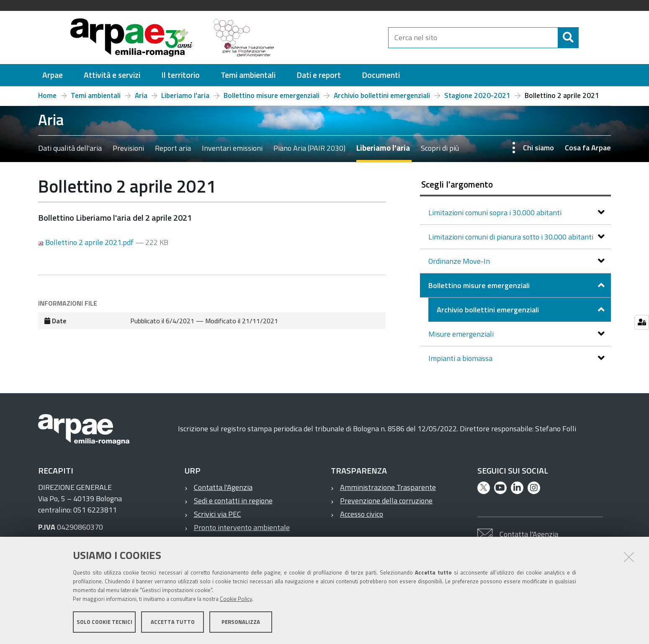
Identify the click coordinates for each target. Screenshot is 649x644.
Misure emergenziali (462, 334)
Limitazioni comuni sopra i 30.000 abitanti (496, 213)
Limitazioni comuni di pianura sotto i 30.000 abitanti (512, 237)
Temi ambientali (96, 95)
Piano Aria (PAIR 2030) (309, 148)
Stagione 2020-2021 (477, 95)
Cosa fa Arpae (588, 148)
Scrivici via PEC (218, 514)
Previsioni (128, 148)
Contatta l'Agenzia (223, 487)
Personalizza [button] (241, 622)
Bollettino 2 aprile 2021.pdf (87, 242)
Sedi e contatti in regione (233, 501)
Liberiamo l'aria (185, 95)
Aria (141, 95)
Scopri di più (440, 148)
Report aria (173, 148)
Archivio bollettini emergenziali (382, 95)
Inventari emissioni (232, 148)
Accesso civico (362, 514)
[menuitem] (53, 75)
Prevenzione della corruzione (386, 501)
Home (47, 95)
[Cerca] (586, 38)
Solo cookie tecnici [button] (104, 622)
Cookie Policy (236, 599)
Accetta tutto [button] (173, 622)
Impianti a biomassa (461, 358)
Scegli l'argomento (457, 184)
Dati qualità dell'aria (70, 148)
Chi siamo (538, 148)
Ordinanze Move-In (460, 261)
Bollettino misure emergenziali (272, 95)
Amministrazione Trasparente (388, 487)
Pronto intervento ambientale (242, 527)
